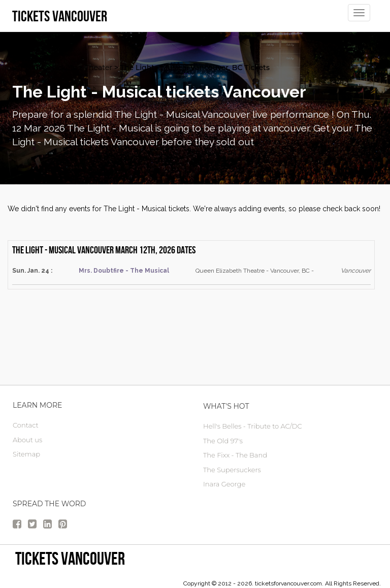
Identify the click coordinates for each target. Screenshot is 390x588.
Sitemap (26, 454)
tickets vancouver (70, 558)
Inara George (224, 484)
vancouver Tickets (44, 68)
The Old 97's (223, 441)
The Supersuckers (232, 470)
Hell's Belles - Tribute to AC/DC (253, 426)
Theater (99, 68)
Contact (26, 425)
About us (27, 440)
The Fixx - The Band (235, 455)
